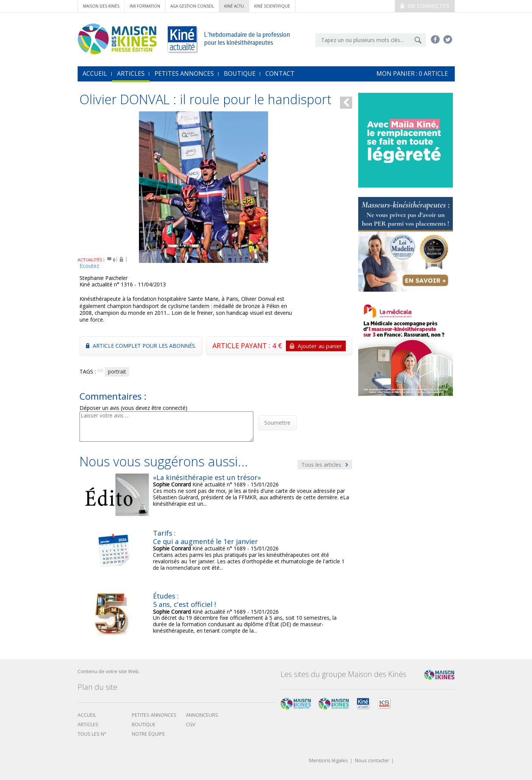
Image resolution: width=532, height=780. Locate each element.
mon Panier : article (412, 73)
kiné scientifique (272, 6)
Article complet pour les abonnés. (141, 346)
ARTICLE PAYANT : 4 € (279, 346)
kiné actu (234, 6)
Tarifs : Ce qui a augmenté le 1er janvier (205, 537)
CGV (191, 725)
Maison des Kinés (101, 6)
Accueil (87, 715)
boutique (144, 725)
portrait (117, 371)
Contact (280, 73)
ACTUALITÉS (90, 260)
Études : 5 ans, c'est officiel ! (184, 600)
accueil (95, 73)
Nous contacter (372, 761)
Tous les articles (325, 465)
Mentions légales (328, 761)
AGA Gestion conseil (192, 6)
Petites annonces (184, 73)
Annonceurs (202, 715)
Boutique (240, 73)
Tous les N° (92, 734)
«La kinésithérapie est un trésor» (207, 477)
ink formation (145, 6)
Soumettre (277, 423)
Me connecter (425, 6)
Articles (131, 73)
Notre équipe (148, 734)
